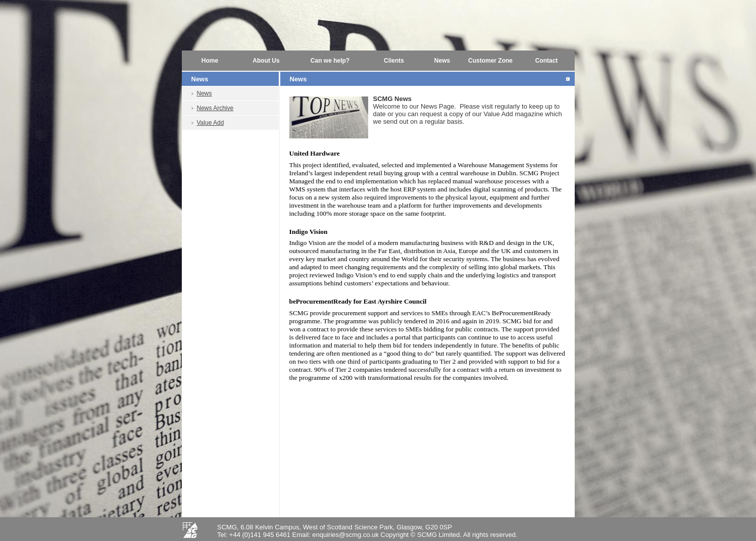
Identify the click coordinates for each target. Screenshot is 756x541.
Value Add (211, 123)
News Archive (215, 108)
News (442, 61)
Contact (547, 61)
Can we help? (330, 61)
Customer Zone (490, 61)
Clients (394, 61)
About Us (266, 61)
